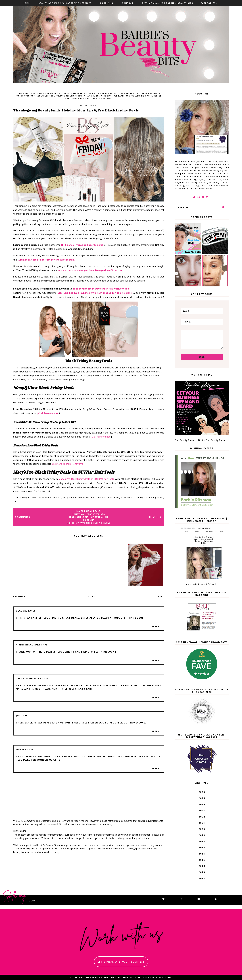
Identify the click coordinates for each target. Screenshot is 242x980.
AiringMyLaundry (28, 645)
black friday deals (88, 511)
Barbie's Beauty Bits (103, 977)
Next (161, 596)
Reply (155, 626)
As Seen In (107, 3)
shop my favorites (80, 523)
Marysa (21, 749)
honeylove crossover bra (88, 514)
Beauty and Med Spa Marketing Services (65, 3)
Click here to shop (101, 437)
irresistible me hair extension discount (89, 519)
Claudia (21, 611)
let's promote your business (121, 962)
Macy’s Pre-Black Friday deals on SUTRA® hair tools (86, 479)
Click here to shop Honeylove (68, 464)
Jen (18, 716)
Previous (19, 596)
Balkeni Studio (161, 977)
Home (26, 3)
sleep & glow (102, 523)
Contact (128, 3)
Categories (208, 3)
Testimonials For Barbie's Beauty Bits (167, 3)
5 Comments (22, 517)
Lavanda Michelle (29, 678)
